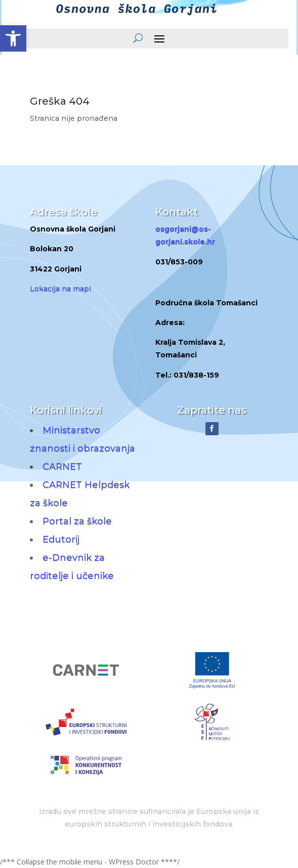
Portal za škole (77, 521)
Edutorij (61, 539)
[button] (13, 38)
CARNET (62, 467)
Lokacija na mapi (60, 289)
